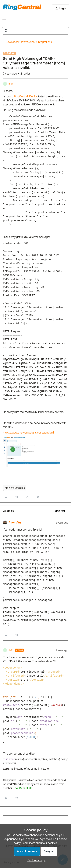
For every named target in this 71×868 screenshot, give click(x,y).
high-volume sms (15, 488)
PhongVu (15, 522)
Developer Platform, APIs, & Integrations (29, 42)
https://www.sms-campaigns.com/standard (28, 432)
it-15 (11, 84)
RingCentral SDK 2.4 (26, 96)
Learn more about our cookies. (40, 843)
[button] (4, 21)
